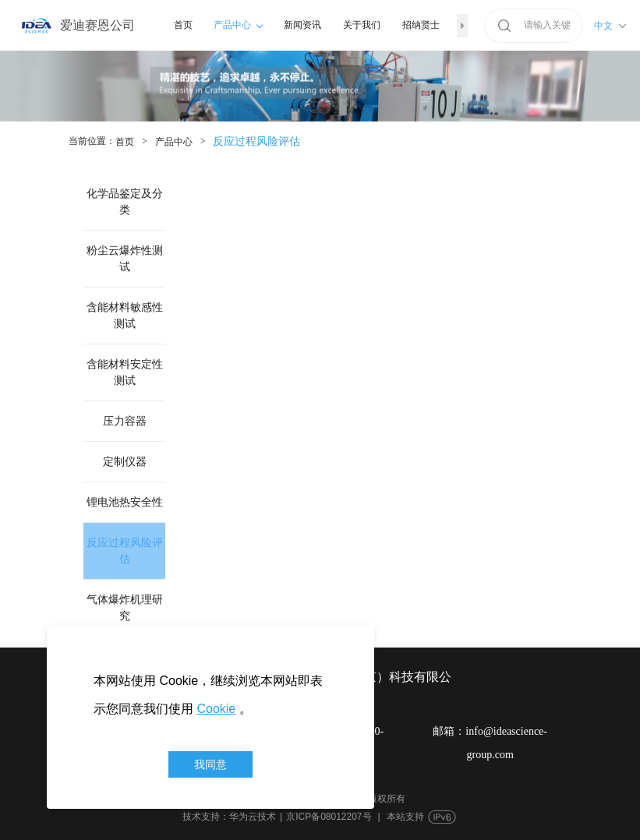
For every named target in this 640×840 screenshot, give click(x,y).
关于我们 (362, 25)
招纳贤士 (421, 25)
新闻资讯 (302, 25)
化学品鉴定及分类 (125, 202)
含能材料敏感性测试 (125, 316)
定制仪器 (125, 462)
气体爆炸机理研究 (125, 608)
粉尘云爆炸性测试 (125, 259)
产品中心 (238, 25)
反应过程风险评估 (125, 551)
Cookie (216, 709)
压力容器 (125, 421)
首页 (183, 25)
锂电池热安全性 (125, 502)
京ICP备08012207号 (329, 817)
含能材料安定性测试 (125, 372)
